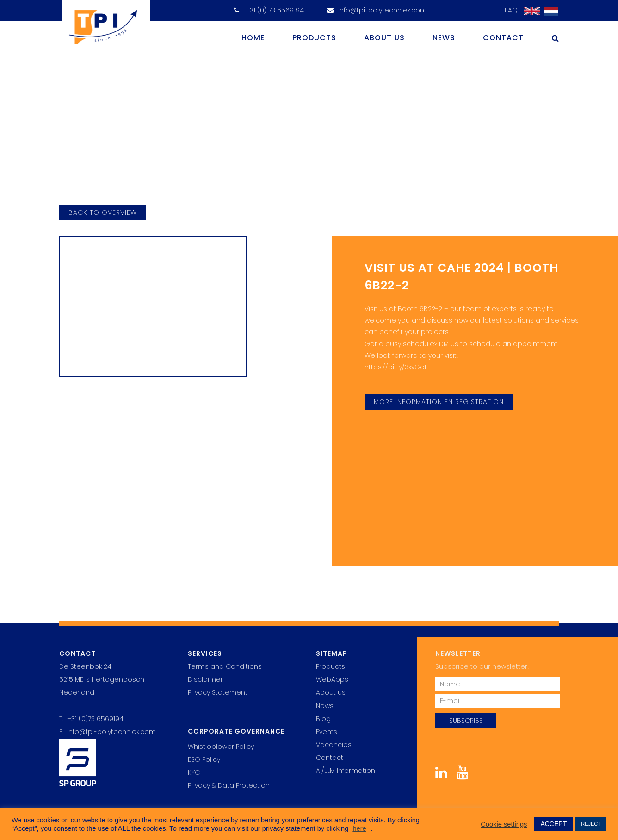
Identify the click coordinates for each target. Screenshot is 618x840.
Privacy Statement (218, 692)
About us (384, 38)
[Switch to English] (529, 11)
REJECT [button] (591, 824)
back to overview (103, 212)
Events (327, 732)
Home (253, 38)
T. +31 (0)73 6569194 (91, 719)
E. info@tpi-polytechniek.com (108, 732)
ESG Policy (204, 759)
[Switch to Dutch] (549, 12)
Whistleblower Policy (221, 747)
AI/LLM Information (346, 771)
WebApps (332, 679)
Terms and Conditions (225, 666)
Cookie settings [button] (504, 824)
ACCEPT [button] (553, 824)
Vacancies (334, 745)
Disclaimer (205, 679)
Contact (503, 38)
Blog (323, 719)
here (359, 828)
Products (314, 38)
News (444, 38)
